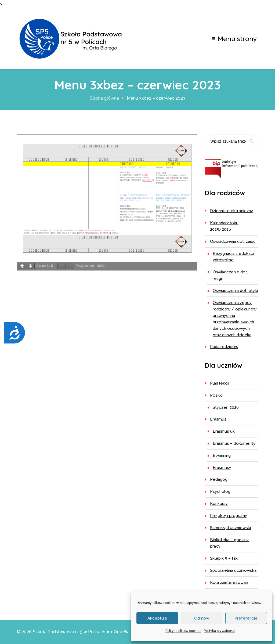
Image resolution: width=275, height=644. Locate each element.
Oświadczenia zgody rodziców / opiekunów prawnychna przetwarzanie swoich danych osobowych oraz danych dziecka (235, 319)
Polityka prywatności (220, 631)
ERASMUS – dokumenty (234, 443)
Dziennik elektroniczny (231, 211)
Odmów (202, 618)
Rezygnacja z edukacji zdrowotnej (234, 257)
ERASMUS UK (224, 431)
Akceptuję (157, 618)
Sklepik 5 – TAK (224, 558)
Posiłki (216, 395)
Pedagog (219, 479)
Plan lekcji (220, 383)
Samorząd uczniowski (230, 528)
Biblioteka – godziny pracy (229, 543)
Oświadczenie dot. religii (230, 275)
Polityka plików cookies (183, 631)
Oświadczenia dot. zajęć (233, 241)
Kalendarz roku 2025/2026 (224, 226)
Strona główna (104, 98)
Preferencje (246, 618)
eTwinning (222, 455)
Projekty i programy (229, 516)
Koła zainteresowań (229, 583)
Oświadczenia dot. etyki (235, 291)
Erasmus (218, 419)
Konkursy (219, 504)
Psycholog (220, 491)
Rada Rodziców (224, 347)
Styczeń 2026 (226, 407)
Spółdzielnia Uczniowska (233, 570)
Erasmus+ (222, 468)
